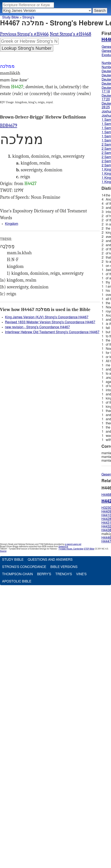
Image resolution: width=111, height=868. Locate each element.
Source (3, 551)
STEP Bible (89, 549)
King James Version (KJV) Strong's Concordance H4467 (47, 317)
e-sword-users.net (73, 544)
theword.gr (63, 547)
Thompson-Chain (17, 574)
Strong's (28, 17)
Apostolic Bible (17, 581)
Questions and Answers (50, 560)
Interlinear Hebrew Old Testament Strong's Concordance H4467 (52, 332)
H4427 (17, 87)
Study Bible (10, 17)
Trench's (64, 574)
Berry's (44, 574)
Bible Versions (64, 567)
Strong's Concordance (24, 567)
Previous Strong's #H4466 (24, 34)
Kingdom (12, 224)
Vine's (81, 574)
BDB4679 (9, 126)
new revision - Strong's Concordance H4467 (37, 327)
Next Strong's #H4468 (70, 34)
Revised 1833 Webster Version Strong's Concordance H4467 (50, 322)
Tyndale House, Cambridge (71, 549)
